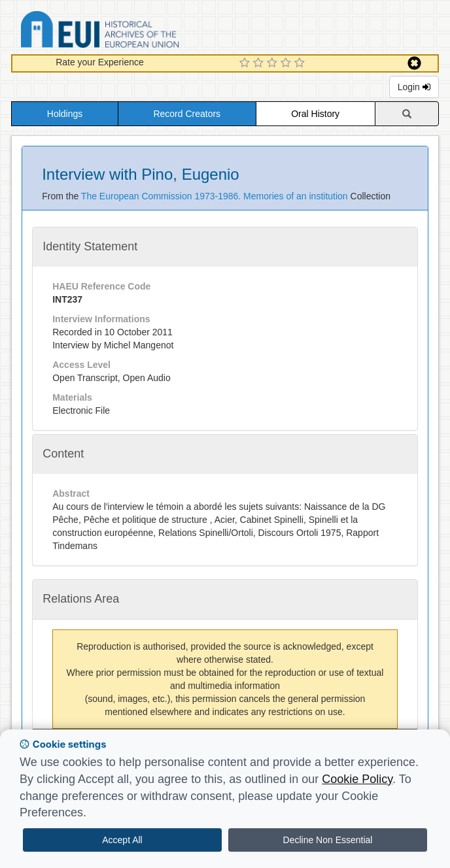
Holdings (65, 114)
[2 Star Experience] (260, 63)
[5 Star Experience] (301, 63)
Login (414, 87)
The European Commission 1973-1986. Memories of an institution (216, 196)
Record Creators (187, 114)
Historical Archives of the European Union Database (137, 32)
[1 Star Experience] (246, 63)
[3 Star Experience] (274, 63)
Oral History (315, 114)
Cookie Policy (357, 779)
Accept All (122, 840)
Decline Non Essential (328, 840)
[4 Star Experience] (287, 63)
